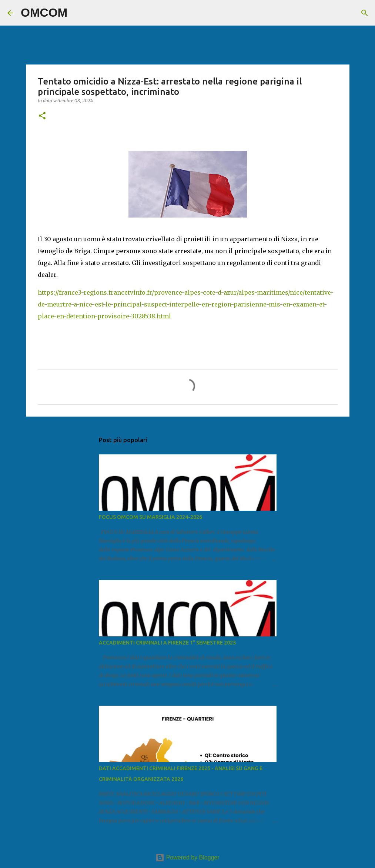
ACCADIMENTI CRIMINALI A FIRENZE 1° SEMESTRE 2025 (167, 643)
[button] (42, 116)
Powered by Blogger (187, 857)
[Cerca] (78, 13)
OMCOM (44, 13)
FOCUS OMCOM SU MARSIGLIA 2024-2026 (150, 517)
